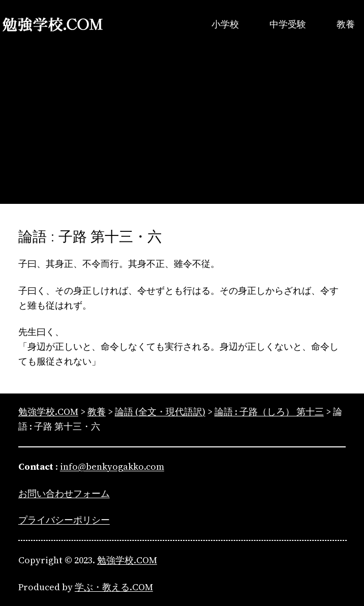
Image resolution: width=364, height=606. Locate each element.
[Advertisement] (182, 133)
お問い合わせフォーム (64, 493)
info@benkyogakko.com (112, 466)
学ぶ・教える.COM (114, 587)
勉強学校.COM (127, 560)
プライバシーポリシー (64, 520)
